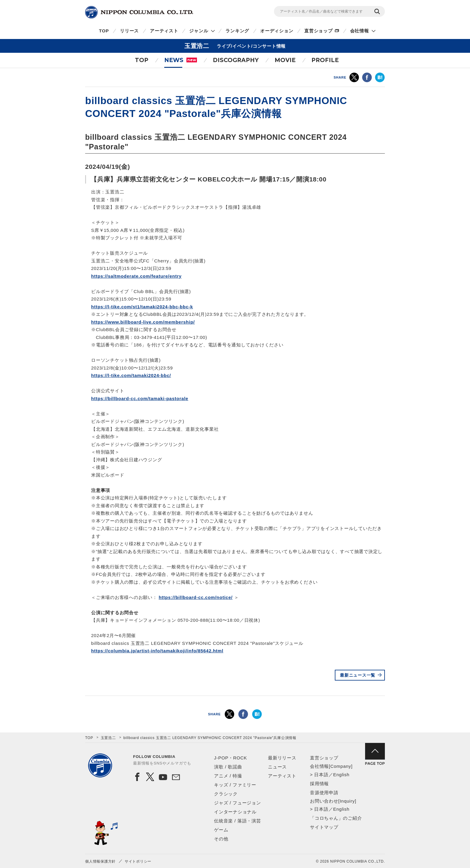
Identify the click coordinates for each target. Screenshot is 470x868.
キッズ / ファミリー (235, 785)
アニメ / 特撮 (228, 776)
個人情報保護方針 (100, 861)
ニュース (277, 767)
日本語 (321, 775)
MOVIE (285, 60)
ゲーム (221, 830)
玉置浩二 (108, 738)
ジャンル (199, 31)
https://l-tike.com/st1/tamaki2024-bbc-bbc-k (142, 307)
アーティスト (164, 31)
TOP (104, 31)
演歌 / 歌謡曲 (228, 767)
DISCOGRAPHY (236, 60)
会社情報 (360, 31)
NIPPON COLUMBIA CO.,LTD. (139, 12)
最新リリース (282, 758)
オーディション (277, 31)
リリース (129, 31)
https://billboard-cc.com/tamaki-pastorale (140, 398)
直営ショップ (318, 31)
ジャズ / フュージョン (238, 803)
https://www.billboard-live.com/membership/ (143, 322)
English (341, 775)
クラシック (226, 794)
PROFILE (325, 60)
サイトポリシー (138, 861)
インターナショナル (235, 812)
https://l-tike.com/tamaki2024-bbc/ (131, 375)
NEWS (181, 60)
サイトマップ (324, 827)
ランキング (237, 31)
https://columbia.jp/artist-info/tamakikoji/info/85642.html (157, 651)
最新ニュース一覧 (358, 675)
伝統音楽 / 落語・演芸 (238, 821)
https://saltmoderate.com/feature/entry (136, 276)
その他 (221, 839)
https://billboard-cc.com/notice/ (196, 597)
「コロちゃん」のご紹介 (336, 818)
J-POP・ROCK (231, 758)
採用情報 (319, 784)
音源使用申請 (324, 793)
